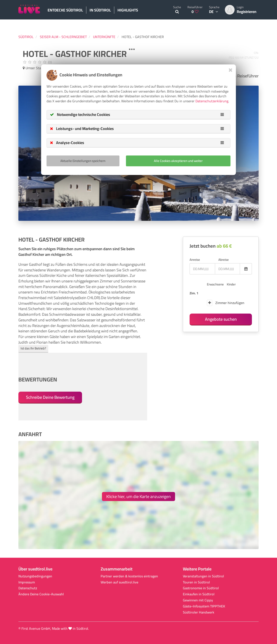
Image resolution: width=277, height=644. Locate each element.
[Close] (231, 70)
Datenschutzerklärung (212, 101)
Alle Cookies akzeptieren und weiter (178, 161)
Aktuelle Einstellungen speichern (83, 161)
